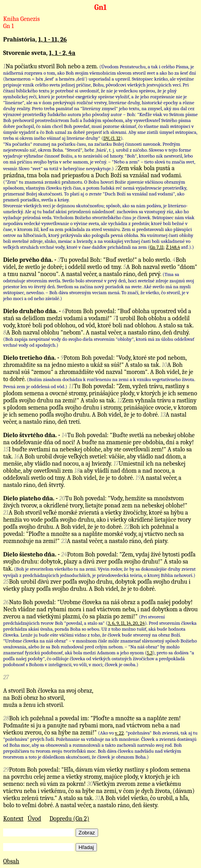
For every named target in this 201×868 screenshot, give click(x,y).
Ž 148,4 (173, 247)
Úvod (34, 819)
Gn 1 (9, 26)
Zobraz (87, 833)
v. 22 (119, 733)
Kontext (13, 819)
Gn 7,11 (157, 247)
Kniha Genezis (22, 19)
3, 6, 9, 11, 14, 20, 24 (126, 623)
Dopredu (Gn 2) (69, 819)
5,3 (150, 653)
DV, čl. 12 (112, 138)
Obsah (11, 861)
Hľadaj (86, 847)
